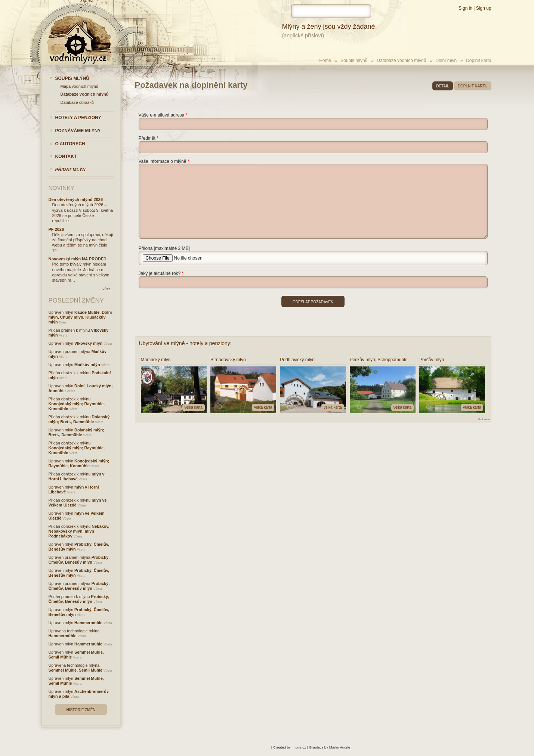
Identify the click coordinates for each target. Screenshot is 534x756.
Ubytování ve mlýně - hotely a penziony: (185, 343)
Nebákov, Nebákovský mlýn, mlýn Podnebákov (79, 531)
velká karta (194, 407)
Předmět (147, 138)
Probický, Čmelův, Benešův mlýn (79, 560)
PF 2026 (56, 229)
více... (108, 289)
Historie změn (81, 710)
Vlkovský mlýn (88, 343)
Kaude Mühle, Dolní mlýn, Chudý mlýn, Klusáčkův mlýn (80, 317)
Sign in (465, 8)
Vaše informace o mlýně (163, 161)
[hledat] (331, 11)
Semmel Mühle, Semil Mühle (76, 670)
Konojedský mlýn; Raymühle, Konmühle (79, 463)
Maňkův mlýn (87, 365)
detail (442, 86)
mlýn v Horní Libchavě (77, 476)
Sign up (484, 8)
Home (325, 61)
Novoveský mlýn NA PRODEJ (77, 259)
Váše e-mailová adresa (162, 115)
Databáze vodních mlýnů (401, 61)
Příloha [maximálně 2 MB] (164, 248)
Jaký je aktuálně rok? (160, 273)
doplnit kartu (473, 86)
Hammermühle (88, 623)
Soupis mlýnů (354, 61)
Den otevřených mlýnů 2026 (76, 199)
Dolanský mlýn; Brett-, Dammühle (79, 419)
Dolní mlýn (446, 61)
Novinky (61, 188)
